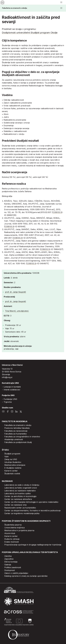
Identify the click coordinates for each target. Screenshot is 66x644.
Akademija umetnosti (14, 439)
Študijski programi (12, 454)
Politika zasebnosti (13, 567)
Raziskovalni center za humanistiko (20, 508)
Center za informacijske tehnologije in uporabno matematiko (31, 502)
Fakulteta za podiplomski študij (18, 442)
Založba (8, 556)
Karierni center (11, 471)
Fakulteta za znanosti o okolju (15, 8)
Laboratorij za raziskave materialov (20, 491)
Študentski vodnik (12, 474)
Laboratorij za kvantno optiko (18, 493)
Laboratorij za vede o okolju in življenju (22, 485)
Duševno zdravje (12, 539)
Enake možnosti (12, 542)
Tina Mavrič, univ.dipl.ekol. (17, 311)
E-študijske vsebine (13, 468)
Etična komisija (11, 562)
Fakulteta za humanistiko (16, 434)
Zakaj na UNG (11, 459)
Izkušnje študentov (13, 462)
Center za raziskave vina (15, 505)
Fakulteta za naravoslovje (16, 431)
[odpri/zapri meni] (61, 2)
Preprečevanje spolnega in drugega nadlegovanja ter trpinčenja (33, 545)
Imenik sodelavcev (12, 390)
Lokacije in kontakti (12, 387)
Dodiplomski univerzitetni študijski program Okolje (30, 33)
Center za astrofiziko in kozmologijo (20, 496)
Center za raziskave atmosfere (18, 499)
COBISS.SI (58, 212)
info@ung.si (7, 377)
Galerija (8, 565)
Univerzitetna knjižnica (14, 528)
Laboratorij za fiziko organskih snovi (21, 488)
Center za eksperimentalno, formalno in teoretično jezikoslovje (32, 511)
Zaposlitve (9, 559)
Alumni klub (10, 533)
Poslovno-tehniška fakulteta (17, 428)
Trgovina (8, 402)
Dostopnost (10, 570)
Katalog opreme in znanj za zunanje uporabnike (26, 576)
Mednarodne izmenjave (15, 465)
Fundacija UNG (10, 399)
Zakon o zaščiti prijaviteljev (16, 573)
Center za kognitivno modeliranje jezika (22, 513)
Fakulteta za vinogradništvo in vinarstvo (22, 437)
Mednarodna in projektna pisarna (19, 530)
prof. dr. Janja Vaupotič (16, 292)
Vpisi (6, 456)
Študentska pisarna (13, 525)
